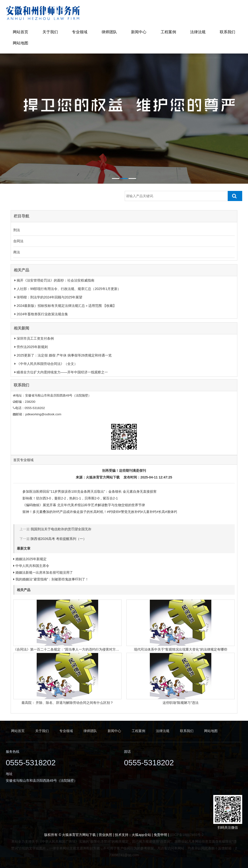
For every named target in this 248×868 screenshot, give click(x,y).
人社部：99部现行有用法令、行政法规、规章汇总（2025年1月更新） (69, 289)
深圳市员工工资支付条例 (35, 338)
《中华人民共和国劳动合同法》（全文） (47, 364)
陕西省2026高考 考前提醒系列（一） (59, 539)
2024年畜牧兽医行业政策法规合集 (42, 314)
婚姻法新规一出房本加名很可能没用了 (44, 572)
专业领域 (80, 32)
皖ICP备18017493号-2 (187, 835)
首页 (17, 460)
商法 (17, 252)
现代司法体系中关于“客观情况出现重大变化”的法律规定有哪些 (181, 649)
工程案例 (168, 32)
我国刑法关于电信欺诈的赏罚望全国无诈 (61, 529)
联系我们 (227, 32)
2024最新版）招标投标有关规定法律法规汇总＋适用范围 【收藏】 (66, 306)
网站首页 (21, 32)
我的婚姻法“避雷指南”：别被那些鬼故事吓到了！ (52, 579)
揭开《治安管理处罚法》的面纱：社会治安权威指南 (55, 280)
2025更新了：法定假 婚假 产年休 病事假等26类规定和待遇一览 (64, 355)
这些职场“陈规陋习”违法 (181, 703)
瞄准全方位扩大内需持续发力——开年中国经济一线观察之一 (62, 372)
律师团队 (109, 32)
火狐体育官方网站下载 (103, 477)
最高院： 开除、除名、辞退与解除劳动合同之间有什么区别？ (68, 703)
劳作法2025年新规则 (32, 347)
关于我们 (50, 32)
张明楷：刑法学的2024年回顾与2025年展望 (49, 297)
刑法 (17, 230)
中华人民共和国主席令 (32, 566)
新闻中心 (139, 32)
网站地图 (21, 43)
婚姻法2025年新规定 (31, 559)
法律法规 (198, 32)
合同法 (18, 241)
